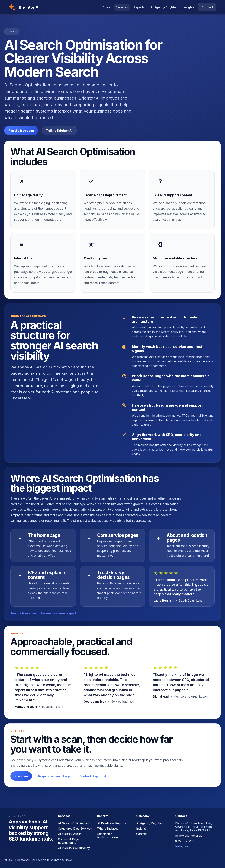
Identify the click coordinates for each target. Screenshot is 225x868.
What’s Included (108, 829)
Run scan (21, 776)
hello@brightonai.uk (189, 836)
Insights (189, 7)
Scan (106, 7)
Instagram (182, 846)
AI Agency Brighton (164, 7)
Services (122, 7)
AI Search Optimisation (73, 823)
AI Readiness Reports (112, 823)
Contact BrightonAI (93, 776)
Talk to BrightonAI (59, 131)
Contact (207, 7)
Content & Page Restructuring (68, 841)
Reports (139, 7)
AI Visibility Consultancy (74, 848)
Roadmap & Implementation (107, 836)
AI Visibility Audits (70, 834)
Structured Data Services (75, 829)
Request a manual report (58, 613)
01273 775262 (185, 841)
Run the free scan (21, 131)
